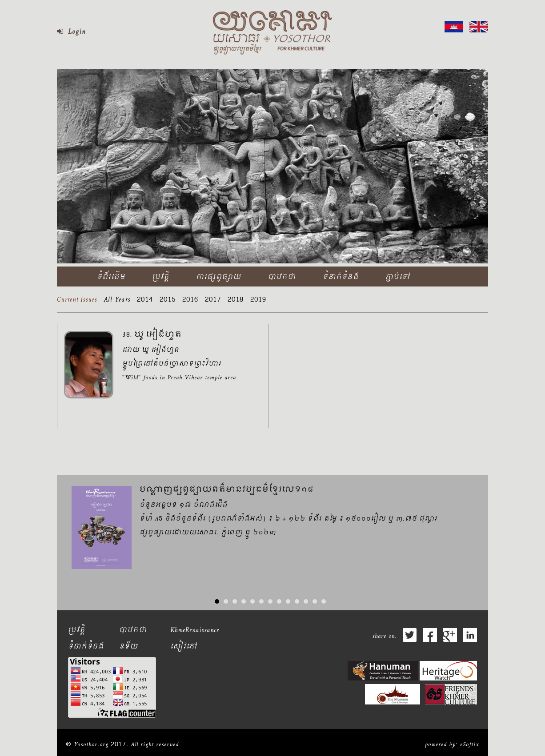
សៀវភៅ (184, 647)
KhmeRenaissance (195, 631)
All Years (117, 301)
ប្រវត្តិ (161, 277)
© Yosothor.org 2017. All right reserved (122, 745)
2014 (145, 301)
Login (71, 32)
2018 (236, 301)
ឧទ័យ (129, 647)
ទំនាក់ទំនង (341, 277)
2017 (213, 301)
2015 (168, 301)
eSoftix (470, 745)
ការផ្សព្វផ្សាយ (219, 277)
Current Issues (77, 301)
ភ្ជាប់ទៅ (398, 277)
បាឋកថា (282, 277)
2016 (190, 301)
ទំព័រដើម (111, 277)
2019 (258, 301)
